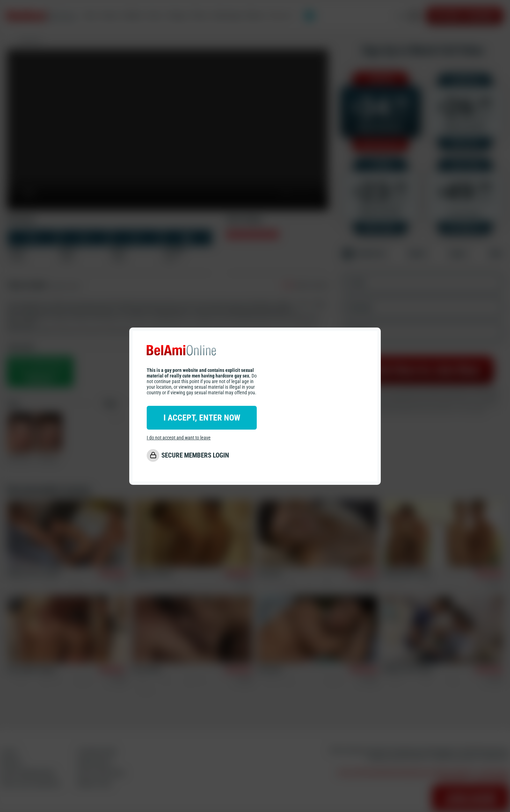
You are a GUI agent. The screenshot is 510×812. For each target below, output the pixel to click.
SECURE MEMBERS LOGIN (195, 455)
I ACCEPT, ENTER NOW (202, 418)
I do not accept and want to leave (179, 438)
